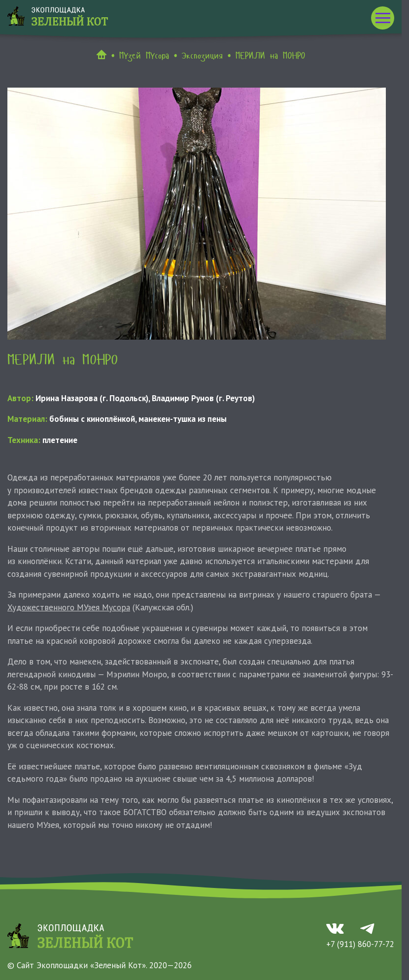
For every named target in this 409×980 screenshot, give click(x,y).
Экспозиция (202, 56)
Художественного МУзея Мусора (69, 607)
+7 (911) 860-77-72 (360, 944)
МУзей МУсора (144, 56)
